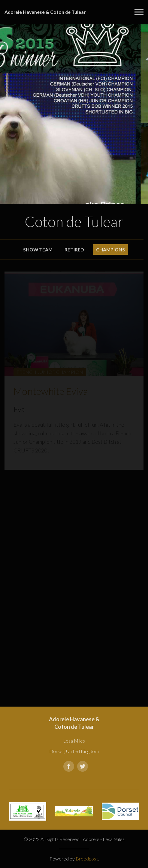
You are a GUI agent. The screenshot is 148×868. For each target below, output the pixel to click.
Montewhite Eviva (51, 391)
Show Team (38, 249)
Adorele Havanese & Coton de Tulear (45, 12)
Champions (110, 249)
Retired (74, 249)
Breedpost (87, 859)
